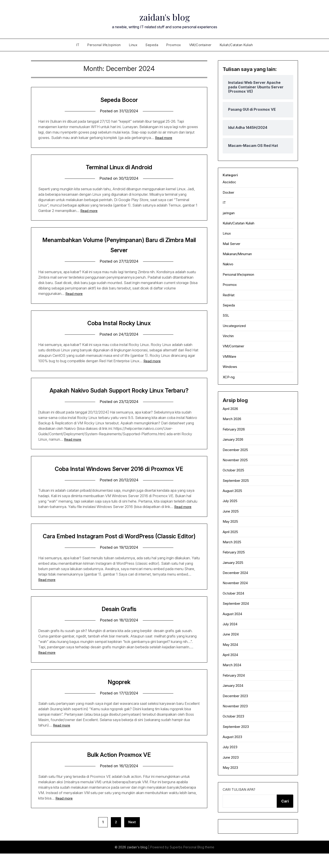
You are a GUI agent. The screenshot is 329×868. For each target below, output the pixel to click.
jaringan (229, 213)
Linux (133, 45)
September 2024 (236, 603)
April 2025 (230, 532)
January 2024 (233, 686)
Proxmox (174, 45)
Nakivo (228, 264)
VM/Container (200, 45)
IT (78, 45)
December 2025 (235, 450)
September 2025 (236, 481)
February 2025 (234, 552)
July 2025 (230, 501)
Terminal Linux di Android (119, 167)
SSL (226, 315)
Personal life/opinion (104, 45)
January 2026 (233, 439)
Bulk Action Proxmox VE (119, 776)
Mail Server (231, 244)
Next (132, 843)
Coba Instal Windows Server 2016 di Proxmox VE (119, 479)
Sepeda (152, 45)
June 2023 (231, 757)
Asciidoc (229, 182)
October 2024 (233, 593)
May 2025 (230, 521)
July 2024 (230, 624)
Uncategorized (234, 326)
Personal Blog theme (199, 862)
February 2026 (234, 429)
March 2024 (232, 665)
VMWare (229, 356)
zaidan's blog (164, 16)
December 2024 (235, 573)
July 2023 (230, 747)
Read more (164, 138)
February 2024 (234, 675)
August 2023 (232, 737)
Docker (228, 192)
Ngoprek (119, 703)
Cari (285, 801)
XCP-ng (229, 377)
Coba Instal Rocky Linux (119, 323)
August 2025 (232, 491)
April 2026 (230, 409)
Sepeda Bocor (119, 99)
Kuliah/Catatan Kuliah (236, 45)
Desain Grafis (119, 630)
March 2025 (232, 542)
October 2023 (233, 716)
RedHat (229, 295)
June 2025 (231, 511)
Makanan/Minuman (237, 254)
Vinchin (228, 336)
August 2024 (232, 614)
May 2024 (230, 645)
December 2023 (235, 696)
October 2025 (233, 470)
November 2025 (235, 460)
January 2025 (233, 563)
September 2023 (236, 727)
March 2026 (232, 419)
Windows (230, 367)
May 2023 (230, 768)
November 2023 (235, 706)
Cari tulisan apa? (239, 789)
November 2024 (235, 583)
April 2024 (230, 655)
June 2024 (231, 634)
